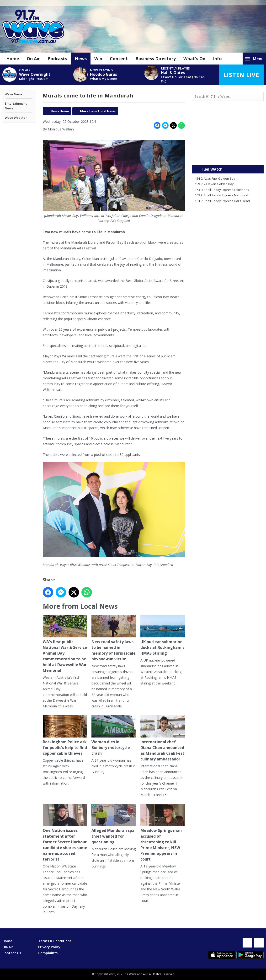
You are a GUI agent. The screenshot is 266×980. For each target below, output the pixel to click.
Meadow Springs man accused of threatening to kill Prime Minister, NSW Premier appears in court (162, 833)
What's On (194, 59)
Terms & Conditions (55, 941)
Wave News (13, 94)
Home (13, 59)
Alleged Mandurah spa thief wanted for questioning (114, 824)
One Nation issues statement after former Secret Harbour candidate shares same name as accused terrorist (65, 833)
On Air (33, 59)
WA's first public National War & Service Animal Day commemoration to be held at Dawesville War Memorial (65, 644)
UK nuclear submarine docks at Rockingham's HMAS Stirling (162, 635)
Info (217, 59)
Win (98, 59)
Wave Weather (16, 118)
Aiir (145, 974)
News (81, 59)
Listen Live (241, 75)
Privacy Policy (49, 947)
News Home (60, 111)
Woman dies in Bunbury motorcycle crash (114, 736)
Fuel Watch (212, 169)
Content (119, 59)
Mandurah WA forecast (228, 155)
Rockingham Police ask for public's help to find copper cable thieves (65, 736)
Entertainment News (16, 106)
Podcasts (57, 59)
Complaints (48, 953)
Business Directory (156, 59)
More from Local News (98, 111)
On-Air (8, 947)
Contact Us (12, 953)
